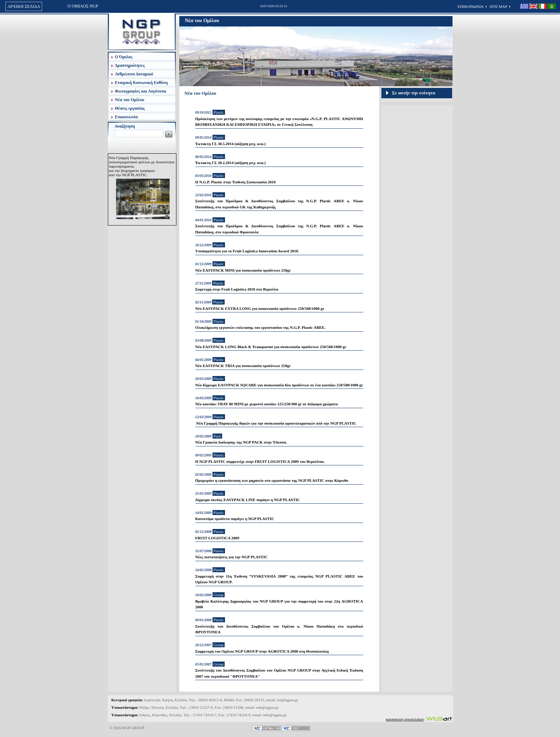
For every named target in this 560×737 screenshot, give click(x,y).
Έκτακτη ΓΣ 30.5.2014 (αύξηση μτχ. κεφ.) (231, 144)
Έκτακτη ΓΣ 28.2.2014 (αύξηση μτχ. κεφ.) (231, 163)
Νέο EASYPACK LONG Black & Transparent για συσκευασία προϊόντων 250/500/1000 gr (271, 347)
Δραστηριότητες (130, 65)
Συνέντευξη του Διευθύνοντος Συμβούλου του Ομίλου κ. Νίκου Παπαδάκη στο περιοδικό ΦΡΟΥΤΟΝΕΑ (279, 629)
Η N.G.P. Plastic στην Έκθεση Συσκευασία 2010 (236, 182)
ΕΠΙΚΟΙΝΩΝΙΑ (471, 6)
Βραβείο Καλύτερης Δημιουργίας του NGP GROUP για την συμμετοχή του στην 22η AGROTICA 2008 (279, 604)
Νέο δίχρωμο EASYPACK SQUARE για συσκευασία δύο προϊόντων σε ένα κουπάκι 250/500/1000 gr (279, 385)
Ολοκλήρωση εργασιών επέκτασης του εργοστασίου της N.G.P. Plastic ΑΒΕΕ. (261, 327)
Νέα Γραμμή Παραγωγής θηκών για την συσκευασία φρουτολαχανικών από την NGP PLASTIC (276, 423)
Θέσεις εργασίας (130, 108)
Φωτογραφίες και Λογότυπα (141, 91)
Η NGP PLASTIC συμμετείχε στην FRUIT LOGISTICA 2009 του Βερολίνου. (260, 461)
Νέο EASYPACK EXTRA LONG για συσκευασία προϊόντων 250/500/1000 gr (260, 308)
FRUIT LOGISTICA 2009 (217, 538)
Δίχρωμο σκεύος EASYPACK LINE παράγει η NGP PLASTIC (248, 500)
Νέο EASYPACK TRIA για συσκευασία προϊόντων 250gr (243, 366)
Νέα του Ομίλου (130, 100)
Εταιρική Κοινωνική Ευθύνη (141, 83)
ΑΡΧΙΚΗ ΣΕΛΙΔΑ (24, 6)
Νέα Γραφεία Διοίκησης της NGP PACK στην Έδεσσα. (241, 442)
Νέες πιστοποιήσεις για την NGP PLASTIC (232, 557)
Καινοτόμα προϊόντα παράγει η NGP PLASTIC (235, 519)
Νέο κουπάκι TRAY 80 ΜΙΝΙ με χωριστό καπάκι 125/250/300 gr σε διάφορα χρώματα (267, 404)
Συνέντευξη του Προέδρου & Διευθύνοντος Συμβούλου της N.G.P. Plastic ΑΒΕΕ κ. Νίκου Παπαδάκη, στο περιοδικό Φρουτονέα (279, 229)
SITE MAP (498, 6)
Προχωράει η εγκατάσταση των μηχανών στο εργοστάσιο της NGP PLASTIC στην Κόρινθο (272, 480)
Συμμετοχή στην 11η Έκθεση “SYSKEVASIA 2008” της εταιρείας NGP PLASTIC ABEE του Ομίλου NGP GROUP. (279, 579)
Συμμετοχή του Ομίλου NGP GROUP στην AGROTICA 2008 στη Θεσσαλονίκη (262, 651)
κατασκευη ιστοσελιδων (405, 719)
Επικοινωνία (126, 117)
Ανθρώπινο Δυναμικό (134, 74)
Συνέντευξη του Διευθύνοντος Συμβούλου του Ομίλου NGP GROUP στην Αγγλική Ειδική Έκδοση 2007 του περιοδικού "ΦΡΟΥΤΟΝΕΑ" (279, 673)
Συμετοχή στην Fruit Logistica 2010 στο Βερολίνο (237, 289)
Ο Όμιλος (124, 57)
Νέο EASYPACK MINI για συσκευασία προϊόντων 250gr (243, 270)
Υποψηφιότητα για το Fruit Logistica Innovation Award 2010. (247, 251)
